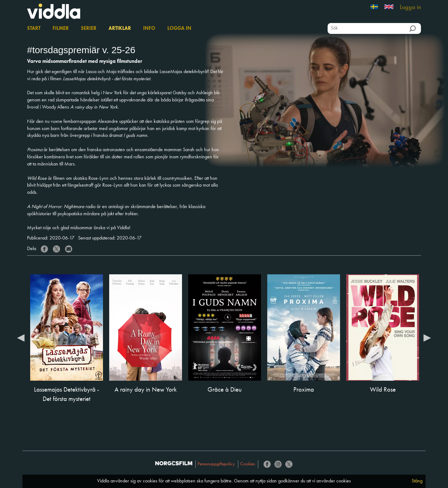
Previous (21, 337)
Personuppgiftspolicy (216, 464)
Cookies (247, 464)
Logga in (410, 7)
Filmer (61, 29)
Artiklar (120, 29)
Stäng (417, 481)
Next (427, 337)
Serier (89, 29)
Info (149, 29)
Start (34, 29)
